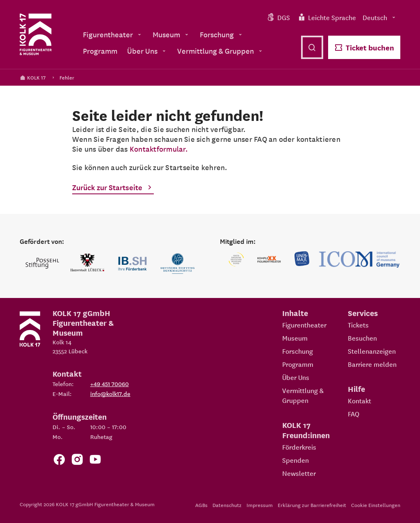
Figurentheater (304, 325)
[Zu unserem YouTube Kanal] (95, 461)
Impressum (260, 505)
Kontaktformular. (159, 149)
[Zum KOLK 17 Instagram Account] (77, 461)
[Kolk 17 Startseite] (36, 34)
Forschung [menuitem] (222, 34)
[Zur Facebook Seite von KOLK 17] (59, 461)
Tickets (358, 325)
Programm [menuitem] (100, 51)
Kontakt (360, 400)
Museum (295, 338)
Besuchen (362, 338)
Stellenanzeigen (372, 351)
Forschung (298, 351)
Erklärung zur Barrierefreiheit (312, 505)
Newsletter (299, 473)
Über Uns (296, 377)
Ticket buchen (364, 47)
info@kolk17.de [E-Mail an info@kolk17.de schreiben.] (110, 393)
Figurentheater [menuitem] (113, 34)
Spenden (296, 460)
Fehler (67, 77)
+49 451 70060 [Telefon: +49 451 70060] (110, 384)
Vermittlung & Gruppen (303, 395)
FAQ (354, 414)
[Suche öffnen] (312, 47)
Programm (298, 364)
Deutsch (380, 17)
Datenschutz (227, 505)
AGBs (201, 505)
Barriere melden (372, 364)
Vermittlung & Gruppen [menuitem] (220, 51)
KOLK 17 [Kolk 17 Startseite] (33, 77)
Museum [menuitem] (171, 34)
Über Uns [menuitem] (147, 51)
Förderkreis (299, 447)
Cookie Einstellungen (376, 505)
